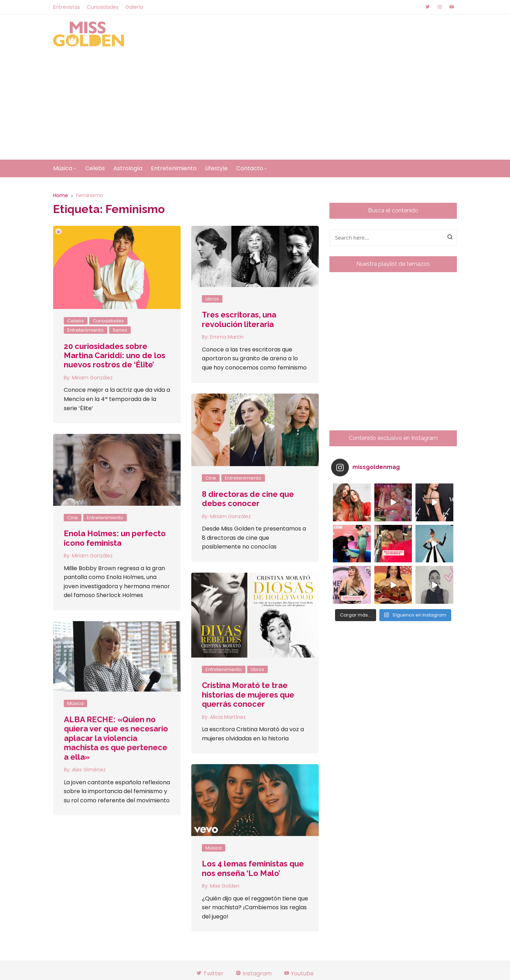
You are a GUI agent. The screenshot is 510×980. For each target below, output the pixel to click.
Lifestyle (216, 168)
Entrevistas (67, 7)
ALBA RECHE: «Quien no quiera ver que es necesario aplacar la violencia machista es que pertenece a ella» (250, 691)
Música (63, 168)
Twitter (210, 973)
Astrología (128, 168)
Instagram (254, 973)
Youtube (299, 973)
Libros (212, 299)
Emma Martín (227, 337)
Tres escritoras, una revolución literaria (239, 319)
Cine (211, 478)
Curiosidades (103, 7)
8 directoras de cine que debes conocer (248, 499)
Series (120, 330)
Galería (134, 7)
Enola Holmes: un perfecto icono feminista (115, 538)
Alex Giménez (223, 722)
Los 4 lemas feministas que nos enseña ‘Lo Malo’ (118, 781)
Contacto (250, 168)
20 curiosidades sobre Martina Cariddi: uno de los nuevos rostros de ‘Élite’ (115, 356)
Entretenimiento (174, 168)
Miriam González (92, 378)
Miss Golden (90, 798)
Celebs (95, 168)
